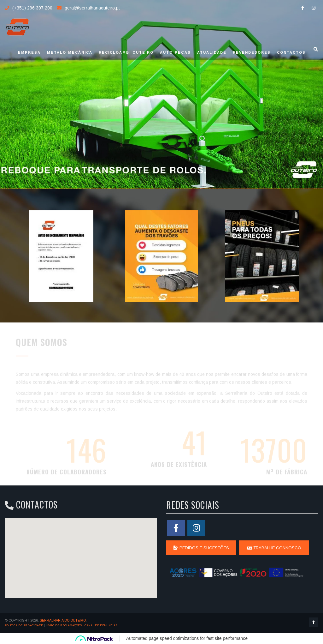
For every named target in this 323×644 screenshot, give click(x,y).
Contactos (291, 52)
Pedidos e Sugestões (201, 548)
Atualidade (212, 52)
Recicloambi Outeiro (126, 52)
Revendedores (252, 52)
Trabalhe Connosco (274, 548)
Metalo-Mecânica (70, 52)
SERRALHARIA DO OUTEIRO (63, 620)
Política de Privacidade (24, 625)
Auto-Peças (175, 52)
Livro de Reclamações (64, 625)
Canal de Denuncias (101, 625)
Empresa (29, 52)
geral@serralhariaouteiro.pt (92, 8)
